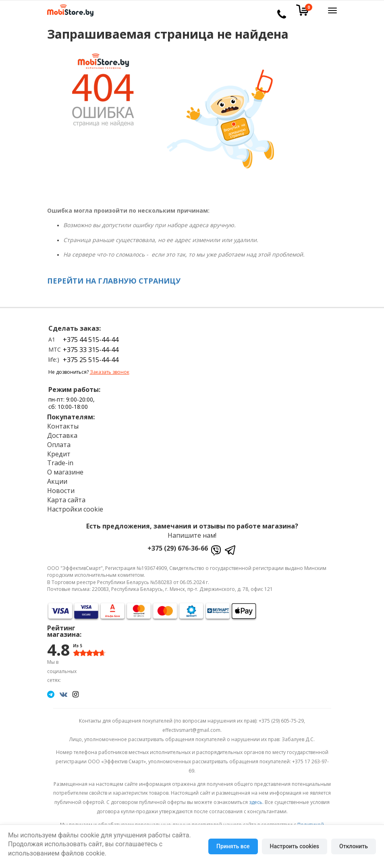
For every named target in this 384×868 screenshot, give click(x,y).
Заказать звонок (110, 372)
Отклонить (354, 846)
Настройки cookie (75, 509)
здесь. (256, 802)
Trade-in (60, 463)
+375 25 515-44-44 (91, 360)
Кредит (59, 454)
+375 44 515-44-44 (91, 340)
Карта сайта (66, 500)
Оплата (59, 445)
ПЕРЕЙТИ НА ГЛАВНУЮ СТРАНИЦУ (114, 281)
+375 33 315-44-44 (91, 350)
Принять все (233, 846)
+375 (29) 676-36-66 (178, 548)
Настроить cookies (295, 846)
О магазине (65, 472)
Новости (61, 491)
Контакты (63, 426)
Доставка (62, 435)
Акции (57, 481)
